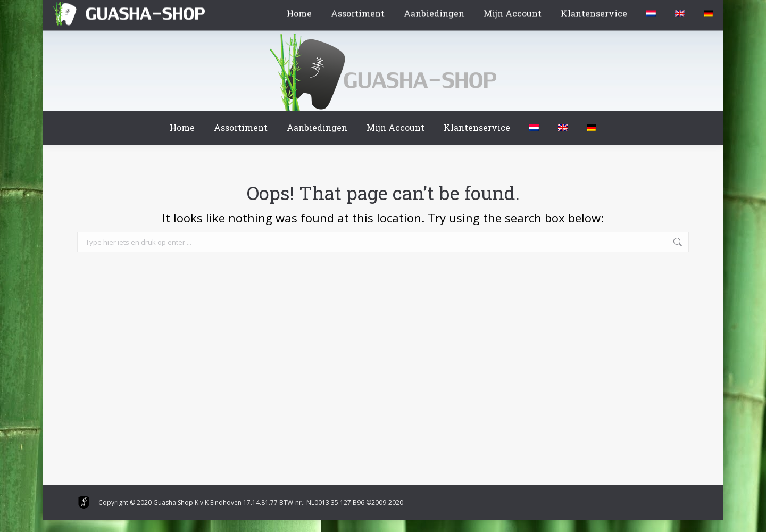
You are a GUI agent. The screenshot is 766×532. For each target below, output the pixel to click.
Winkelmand (109, 10)
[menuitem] (534, 128)
